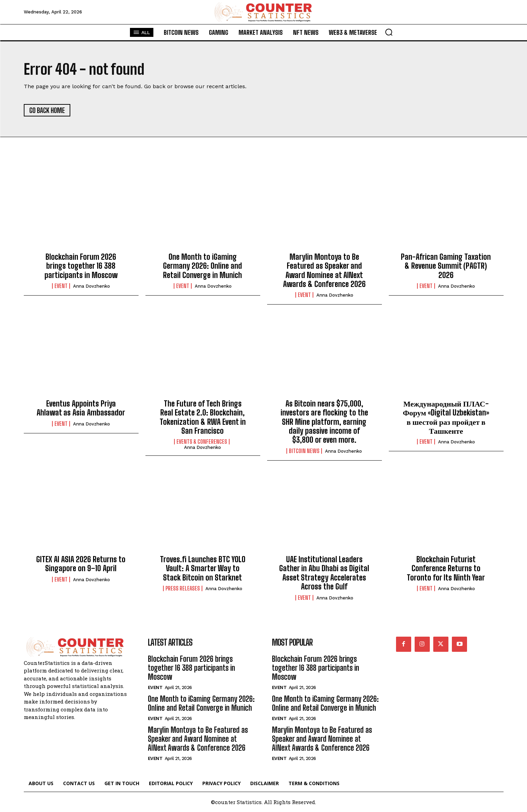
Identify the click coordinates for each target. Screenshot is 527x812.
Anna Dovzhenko (92, 286)
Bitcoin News (304, 451)
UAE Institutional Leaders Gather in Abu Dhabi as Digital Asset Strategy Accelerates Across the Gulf (324, 573)
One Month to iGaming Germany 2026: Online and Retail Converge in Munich (202, 266)
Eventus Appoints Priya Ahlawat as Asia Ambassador (81, 408)
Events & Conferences (202, 442)
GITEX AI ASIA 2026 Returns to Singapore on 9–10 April (81, 564)
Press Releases (183, 588)
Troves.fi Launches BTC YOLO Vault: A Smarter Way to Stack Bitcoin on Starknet (203, 568)
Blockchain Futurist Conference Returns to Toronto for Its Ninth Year (446, 568)
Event (61, 286)
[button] (389, 32)
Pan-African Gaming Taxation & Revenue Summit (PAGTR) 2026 (446, 266)
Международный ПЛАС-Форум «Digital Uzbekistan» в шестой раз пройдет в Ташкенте (446, 417)
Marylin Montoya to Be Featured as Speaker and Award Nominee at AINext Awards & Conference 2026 (324, 270)
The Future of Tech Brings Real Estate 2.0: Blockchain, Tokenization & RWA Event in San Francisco (203, 417)
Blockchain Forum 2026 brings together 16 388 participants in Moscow (81, 266)
